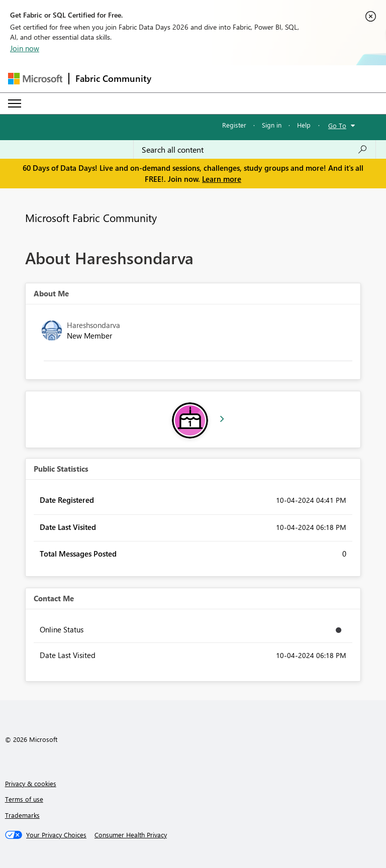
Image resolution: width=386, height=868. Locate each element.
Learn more (222, 179)
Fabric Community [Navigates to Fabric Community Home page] (113, 78)
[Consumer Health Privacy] (131, 835)
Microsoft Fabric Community (91, 218)
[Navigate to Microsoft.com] (35, 79)
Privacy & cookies (31, 783)
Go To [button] (337, 125)
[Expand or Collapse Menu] (15, 103)
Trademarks (22, 815)
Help (304, 125)
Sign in (272, 125)
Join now (25, 48)
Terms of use (24, 799)
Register (234, 125)
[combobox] (255, 150)
